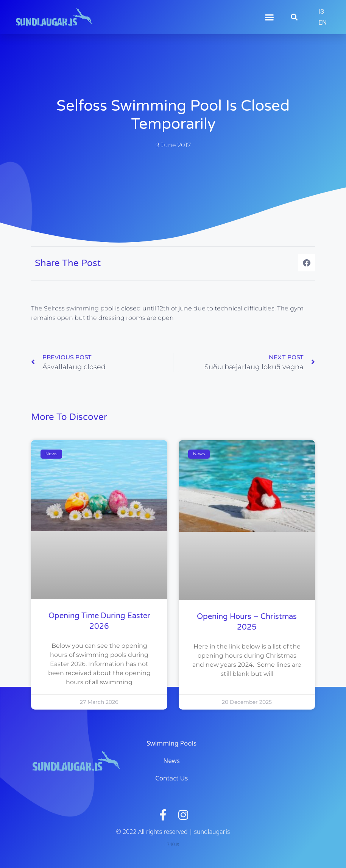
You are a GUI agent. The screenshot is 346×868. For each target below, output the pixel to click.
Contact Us (172, 778)
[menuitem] (321, 12)
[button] (270, 17)
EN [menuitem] (323, 22)
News (171, 761)
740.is (173, 844)
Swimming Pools (171, 743)
